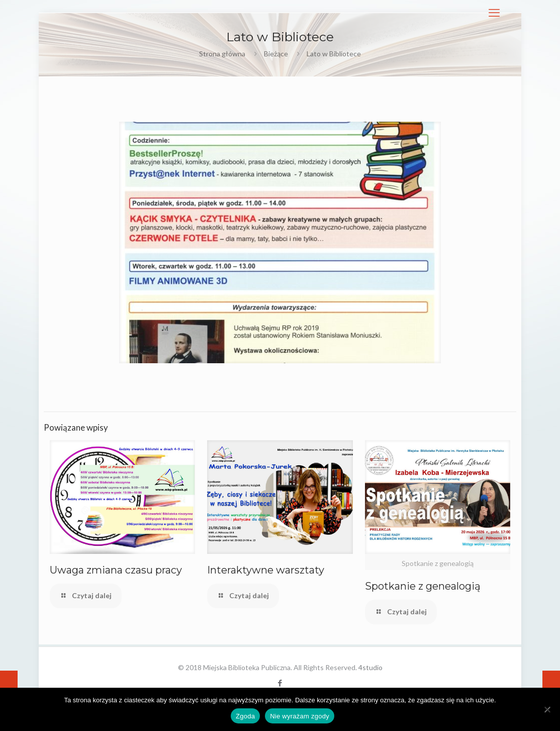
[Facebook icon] (280, 683)
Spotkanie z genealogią (423, 586)
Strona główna (222, 54)
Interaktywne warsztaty (266, 570)
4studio (370, 667)
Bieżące (276, 54)
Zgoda (245, 716)
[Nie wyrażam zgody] (547, 709)
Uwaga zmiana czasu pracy (116, 570)
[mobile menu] (494, 13)
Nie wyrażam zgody (300, 716)
